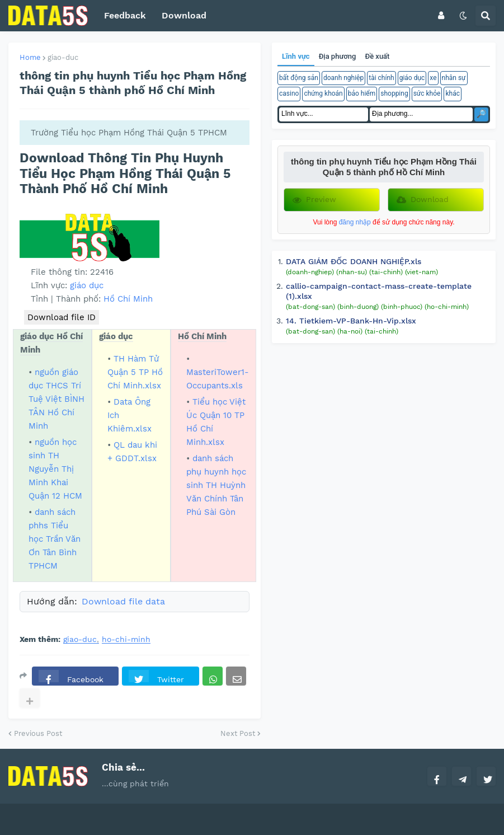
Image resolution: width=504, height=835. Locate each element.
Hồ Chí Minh (128, 299)
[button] (441, 16)
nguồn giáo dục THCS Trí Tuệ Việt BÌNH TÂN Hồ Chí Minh (56, 399)
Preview (314, 200)
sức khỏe (427, 93)
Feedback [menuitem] (125, 15)
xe (433, 78)
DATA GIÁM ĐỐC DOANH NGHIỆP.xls (354, 261)
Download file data (123, 601)
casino (289, 93)
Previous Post (38, 733)
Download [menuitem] (184, 15)
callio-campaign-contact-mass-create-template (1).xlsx (379, 291)
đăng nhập (355, 222)
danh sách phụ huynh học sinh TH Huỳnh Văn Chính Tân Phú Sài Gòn (216, 485)
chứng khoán (323, 93)
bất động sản (299, 78)
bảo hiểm (362, 93)
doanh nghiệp (343, 78)
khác (453, 93)
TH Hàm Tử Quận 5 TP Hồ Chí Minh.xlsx (135, 372)
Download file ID (62, 317)
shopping (394, 93)
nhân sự (454, 78)
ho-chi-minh (126, 639)
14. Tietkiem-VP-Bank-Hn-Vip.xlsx (351, 321)
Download (423, 200)
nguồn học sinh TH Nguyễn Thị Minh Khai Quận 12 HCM (55, 469)
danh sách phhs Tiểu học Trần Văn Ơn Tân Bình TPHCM (55, 539)
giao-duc (63, 57)
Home (30, 57)
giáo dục (87, 285)
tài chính (381, 78)
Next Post (238, 733)
